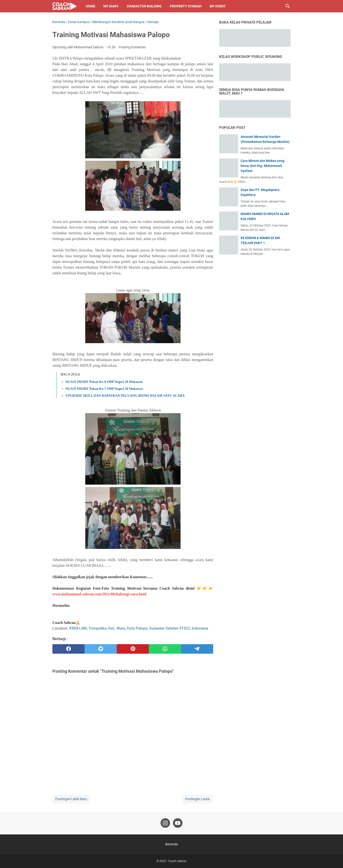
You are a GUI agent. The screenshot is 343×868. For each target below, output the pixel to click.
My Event (218, 6)
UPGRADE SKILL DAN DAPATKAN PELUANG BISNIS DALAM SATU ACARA (125, 396)
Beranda (172, 844)
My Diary (111, 6)
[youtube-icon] (178, 823)
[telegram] (197, 649)
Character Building (144, 6)
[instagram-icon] (165, 823)
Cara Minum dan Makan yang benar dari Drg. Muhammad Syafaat (262, 166)
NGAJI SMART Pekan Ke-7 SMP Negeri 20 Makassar (104, 389)
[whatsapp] (165, 649)
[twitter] (101, 649)
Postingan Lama (197, 799)
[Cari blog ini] (288, 6)
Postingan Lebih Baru (71, 799)
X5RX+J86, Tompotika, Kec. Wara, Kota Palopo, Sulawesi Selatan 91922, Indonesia (139, 628)
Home (91, 6)
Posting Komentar (132, 47)
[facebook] (68, 649)
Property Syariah (186, 6)
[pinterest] (133, 649)
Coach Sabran (177, 861)
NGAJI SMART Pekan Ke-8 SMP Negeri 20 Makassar (104, 382)
